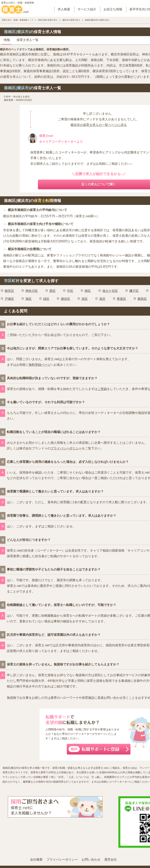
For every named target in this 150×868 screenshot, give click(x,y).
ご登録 (102, 389)
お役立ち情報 (113, 9)
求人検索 (64, 9)
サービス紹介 (87, 9)
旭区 (29, 299)
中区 (70, 291)
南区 (88, 291)
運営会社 (111, 860)
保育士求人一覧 (28, 40)
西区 (53, 291)
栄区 (85, 299)
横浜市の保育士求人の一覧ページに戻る (99, 125)
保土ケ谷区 (110, 291)
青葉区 (121, 299)
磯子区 (134, 291)
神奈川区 (32, 291)
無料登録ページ (40, 365)
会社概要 (36, 860)
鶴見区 (9, 291)
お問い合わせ (91, 860)
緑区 (46, 299)
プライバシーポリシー (66, 448)
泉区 (102, 299)
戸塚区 (9, 299)
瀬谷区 (65, 299)
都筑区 (142, 299)
